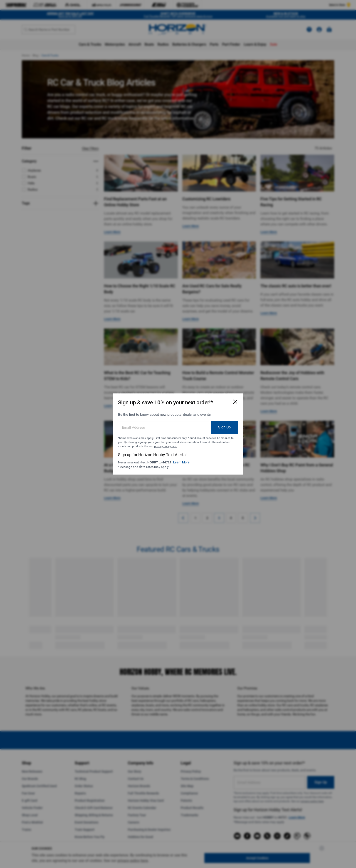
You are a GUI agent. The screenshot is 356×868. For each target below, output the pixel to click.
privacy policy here (166, 446)
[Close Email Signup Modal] (235, 402)
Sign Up (224, 427)
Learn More (181, 462)
